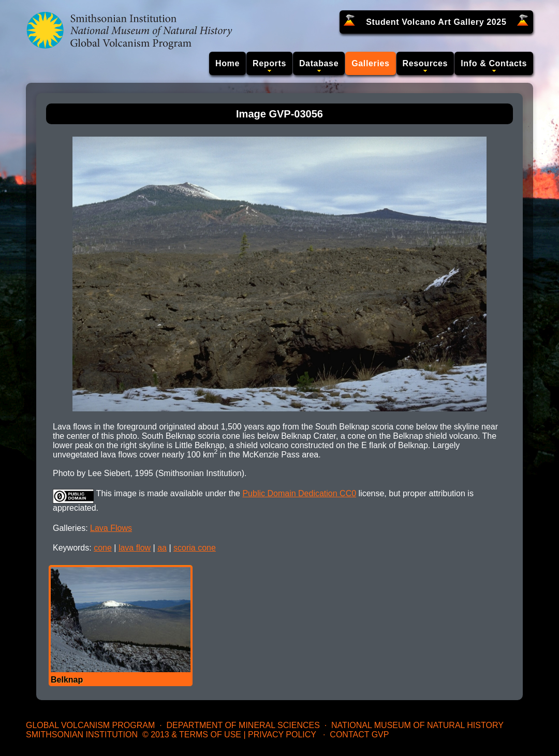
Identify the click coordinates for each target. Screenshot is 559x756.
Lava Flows (111, 528)
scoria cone (195, 548)
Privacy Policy (282, 735)
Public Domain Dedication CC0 (299, 493)
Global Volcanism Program (90, 725)
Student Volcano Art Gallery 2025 (436, 22)
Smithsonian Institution (82, 735)
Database (319, 63)
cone (103, 548)
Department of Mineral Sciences (243, 725)
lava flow (135, 548)
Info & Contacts (494, 63)
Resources (425, 63)
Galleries (370, 63)
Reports (269, 63)
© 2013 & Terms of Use (192, 735)
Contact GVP (359, 735)
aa (162, 548)
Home (227, 63)
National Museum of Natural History (417, 725)
